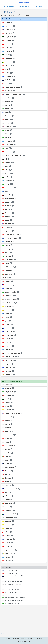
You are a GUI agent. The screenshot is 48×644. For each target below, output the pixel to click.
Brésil (7, 55)
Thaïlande (9, 332)
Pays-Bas (8, 231)
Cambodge (9, 58)
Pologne (8, 270)
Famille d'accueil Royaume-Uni (13, 581)
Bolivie (7, 48)
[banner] (24, 2)
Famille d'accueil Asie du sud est (13, 595)
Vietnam (8, 371)
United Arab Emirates (12, 353)
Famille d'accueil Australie (11, 571)
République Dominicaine (14, 94)
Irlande (8, 163)
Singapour (9, 296)
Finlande (8, 116)
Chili (6, 69)
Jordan (7, 177)
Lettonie (8, 195)
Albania (7, 22)
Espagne (8, 306)
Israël (7, 166)
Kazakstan (8, 181)
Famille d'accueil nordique (11, 590)
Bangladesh (9, 37)
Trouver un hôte (9, 7)
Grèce (7, 134)
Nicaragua (8, 242)
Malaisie (8, 202)
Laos (6, 191)
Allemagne (9, 127)
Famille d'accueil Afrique (11, 603)
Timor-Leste (9, 335)
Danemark (9, 91)
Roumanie (8, 285)
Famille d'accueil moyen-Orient (13, 600)
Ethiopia (8, 109)
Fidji (7, 112)
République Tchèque (12, 87)
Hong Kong (9, 145)
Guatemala (9, 141)
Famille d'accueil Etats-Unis (12, 584)
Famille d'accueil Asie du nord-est (14, 592)
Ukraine (8, 350)
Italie (7, 170)
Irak (6, 159)
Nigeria (7, 245)
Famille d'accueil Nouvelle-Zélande (14, 576)
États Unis (9, 360)
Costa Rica (9, 80)
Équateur (8, 98)
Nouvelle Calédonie (12, 234)
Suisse (7, 317)
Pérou (7, 263)
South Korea (10, 303)
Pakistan (8, 256)
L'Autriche (8, 33)
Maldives (8, 206)
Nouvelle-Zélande (12, 238)
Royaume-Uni (10, 357)
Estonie (7, 105)
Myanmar (8, 224)
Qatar (7, 278)
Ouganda (8, 346)
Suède (7, 314)
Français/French (23, 642)
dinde (7, 342)
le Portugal (9, 274)
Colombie (8, 76)
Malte (7, 209)
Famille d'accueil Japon (11, 579)
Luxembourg (9, 199)
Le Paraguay (9, 260)
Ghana (7, 130)
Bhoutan (8, 44)
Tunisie (8, 339)
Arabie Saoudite (11, 292)
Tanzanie (8, 328)
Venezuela (9, 367)
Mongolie (8, 217)
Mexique (8, 213)
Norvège (8, 249)
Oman (7, 252)
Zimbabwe (9, 375)
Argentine (9, 26)
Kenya (8, 184)
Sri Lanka (8, 310)
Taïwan (8, 324)
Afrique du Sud (11, 299)
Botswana (8, 51)
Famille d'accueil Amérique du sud (14, 598)
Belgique (8, 40)
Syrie (7, 321)
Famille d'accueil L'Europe (11, 587)
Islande (7, 449)
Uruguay (8, 364)
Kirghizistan (9, 188)
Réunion (8, 281)
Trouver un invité (24, 7)
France (8, 119)
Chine (8, 73)
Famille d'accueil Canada (11, 573)
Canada (8, 66)
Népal (7, 227)
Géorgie (8, 123)
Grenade (8, 137)
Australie (9, 30)
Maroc (7, 220)
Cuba (7, 84)
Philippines (9, 267)
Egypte (8, 101)
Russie (7, 288)
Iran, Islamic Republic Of (14, 155)
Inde (7, 148)
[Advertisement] (24, 619)
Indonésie (9, 152)
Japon (8, 173)
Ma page (39, 7)
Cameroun (9, 62)
